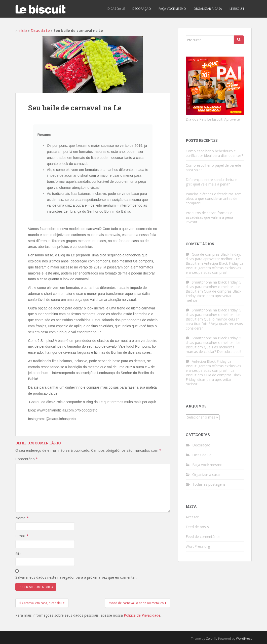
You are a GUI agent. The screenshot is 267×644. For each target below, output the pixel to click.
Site (18, 554)
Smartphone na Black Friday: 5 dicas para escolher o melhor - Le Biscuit (214, 287)
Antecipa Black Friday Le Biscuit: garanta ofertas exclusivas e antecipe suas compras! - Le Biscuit (213, 368)
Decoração (142, 9)
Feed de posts (197, 527)
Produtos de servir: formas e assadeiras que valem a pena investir (209, 217)
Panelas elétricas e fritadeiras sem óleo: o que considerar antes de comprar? (214, 198)
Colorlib (212, 639)
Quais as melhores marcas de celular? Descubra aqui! (213, 349)
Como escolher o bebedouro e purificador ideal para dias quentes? (214, 153)
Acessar (192, 517)
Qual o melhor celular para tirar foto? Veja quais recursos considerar (214, 324)
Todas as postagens (209, 484)
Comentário (27, 459)
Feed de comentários (203, 537)
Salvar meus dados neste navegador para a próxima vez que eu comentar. (76, 577)
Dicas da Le (116, 9)
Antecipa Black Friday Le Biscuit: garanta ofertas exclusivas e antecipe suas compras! (215, 268)
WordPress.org (198, 546)
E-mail (22, 536)
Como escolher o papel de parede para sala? (213, 168)
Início (23, 31)
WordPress (244, 639)
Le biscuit (237, 9)
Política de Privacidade (142, 615)
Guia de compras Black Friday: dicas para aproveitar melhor (214, 296)
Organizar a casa (208, 9)
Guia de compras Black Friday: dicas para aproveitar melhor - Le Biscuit (213, 259)
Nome (22, 518)
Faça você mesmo (172, 9)
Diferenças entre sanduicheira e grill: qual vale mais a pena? (212, 182)
